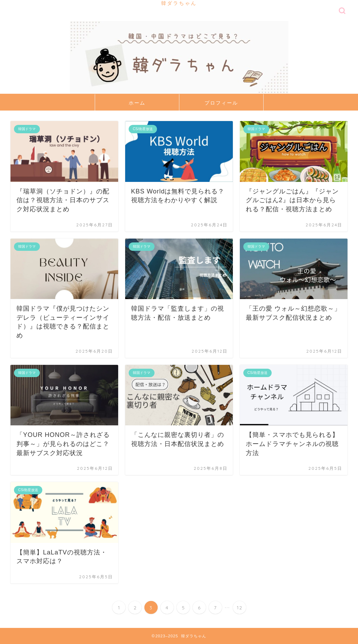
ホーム (137, 103)
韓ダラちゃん (179, 3)
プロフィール (221, 103)
